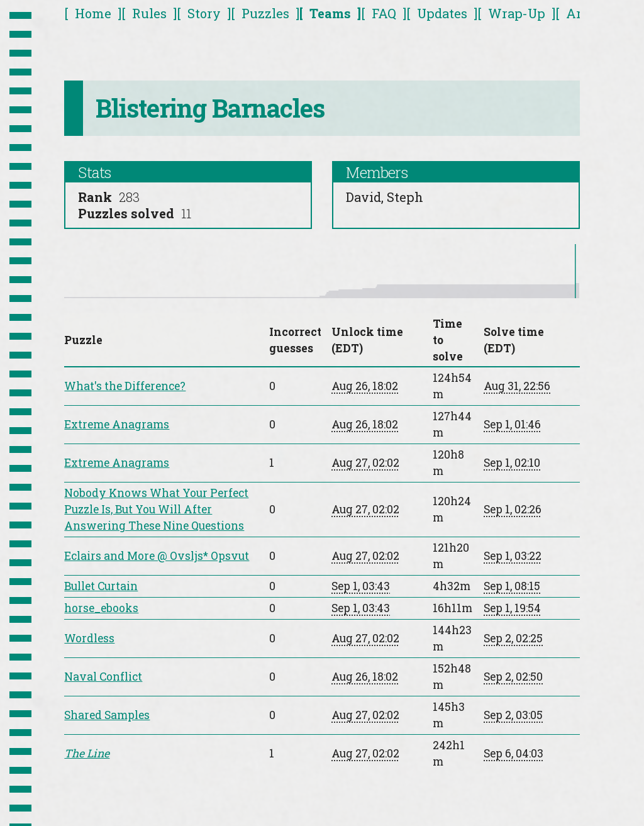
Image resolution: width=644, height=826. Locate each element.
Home (93, 13)
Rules (149, 13)
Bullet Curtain (101, 586)
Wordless (89, 638)
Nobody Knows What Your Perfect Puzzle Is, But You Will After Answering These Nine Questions (156, 509)
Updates (442, 13)
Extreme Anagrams (117, 424)
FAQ (384, 13)
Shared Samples (107, 715)
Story (204, 13)
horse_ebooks (101, 608)
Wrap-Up (517, 13)
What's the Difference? (125, 386)
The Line (87, 753)
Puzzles (265, 13)
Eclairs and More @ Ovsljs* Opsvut (157, 556)
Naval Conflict (103, 677)
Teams (330, 13)
